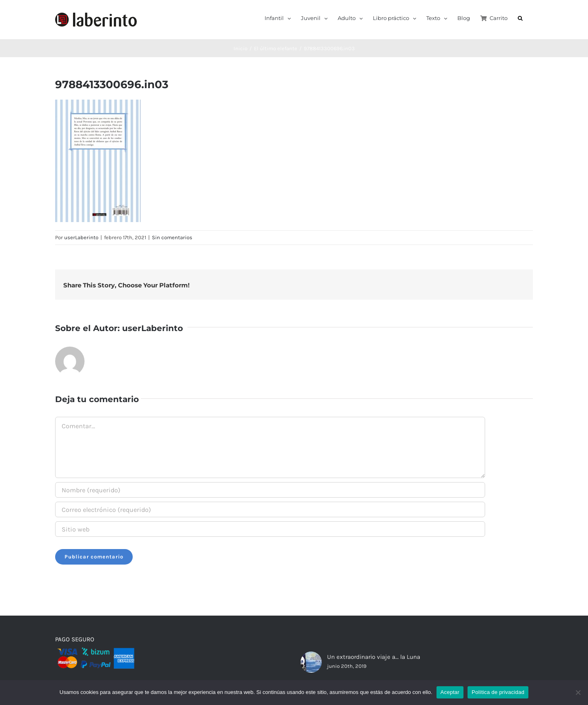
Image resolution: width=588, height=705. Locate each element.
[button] (520, 18)
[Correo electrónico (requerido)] (270, 509)
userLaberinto (81, 237)
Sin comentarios (172, 237)
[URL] (270, 529)
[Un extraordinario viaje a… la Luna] (311, 662)
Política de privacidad (498, 692)
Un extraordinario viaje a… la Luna (374, 657)
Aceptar (450, 692)
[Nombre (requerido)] (270, 490)
